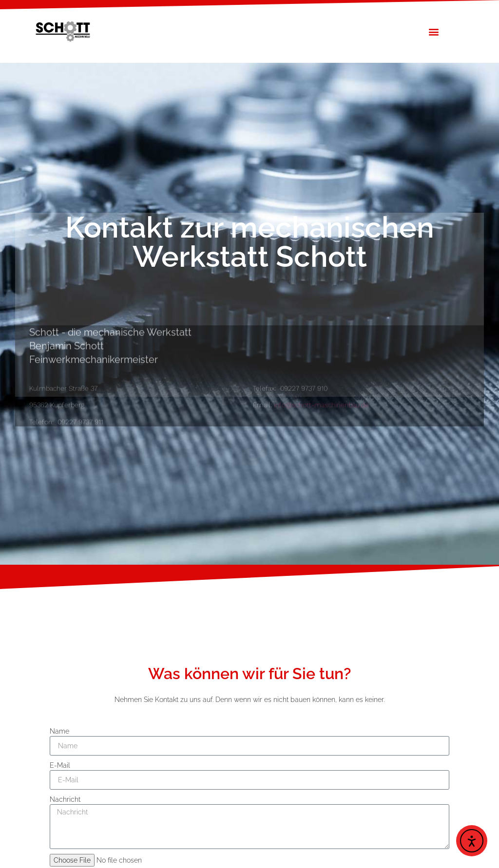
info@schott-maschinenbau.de (321, 419)
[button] (434, 31)
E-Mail (60, 765)
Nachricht (65, 799)
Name (59, 731)
